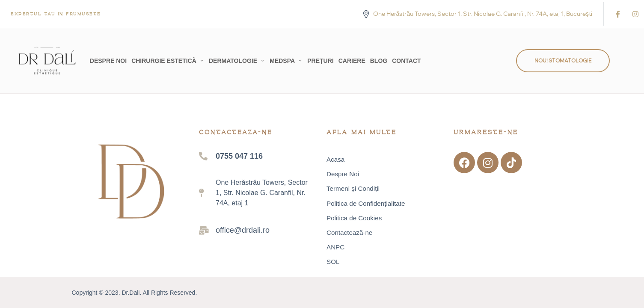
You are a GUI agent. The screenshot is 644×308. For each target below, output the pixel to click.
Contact (406, 61)
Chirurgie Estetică (164, 61)
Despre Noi (108, 61)
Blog (379, 61)
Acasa (335, 160)
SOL (333, 262)
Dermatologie (233, 61)
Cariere (352, 61)
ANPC (335, 247)
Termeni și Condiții (353, 189)
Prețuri (320, 61)
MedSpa (282, 61)
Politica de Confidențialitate (366, 203)
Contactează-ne (349, 233)
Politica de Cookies (354, 218)
